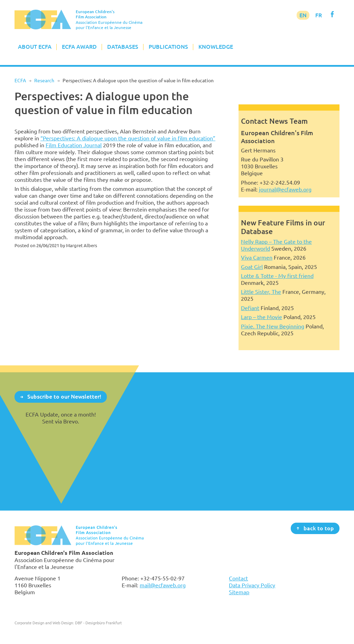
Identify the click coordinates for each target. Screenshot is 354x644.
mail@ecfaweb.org (163, 585)
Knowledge (216, 47)
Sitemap (239, 592)
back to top (319, 528)
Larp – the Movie (262, 317)
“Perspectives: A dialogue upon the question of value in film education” (128, 138)
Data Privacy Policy (252, 585)
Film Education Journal (74, 145)
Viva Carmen (257, 258)
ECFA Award (79, 47)
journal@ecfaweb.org (285, 189)
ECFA (20, 81)
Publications (168, 47)
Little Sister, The (261, 292)
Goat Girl (252, 267)
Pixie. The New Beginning (273, 326)
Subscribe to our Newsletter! (64, 396)
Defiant (250, 308)
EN (303, 15)
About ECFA (35, 47)
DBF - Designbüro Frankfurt (98, 623)
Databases (123, 47)
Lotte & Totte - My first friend (277, 276)
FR (319, 15)
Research (44, 81)
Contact (238, 578)
